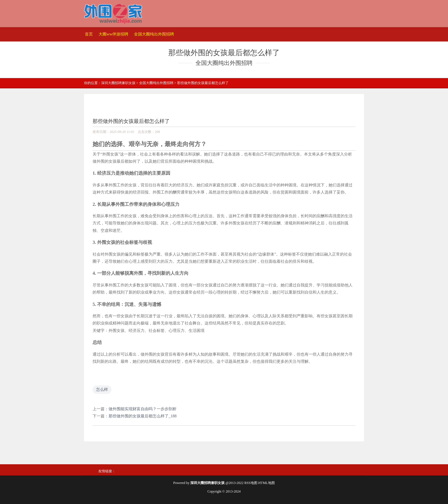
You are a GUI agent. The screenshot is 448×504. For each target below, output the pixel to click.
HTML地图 (267, 483)
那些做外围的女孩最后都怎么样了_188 (143, 416)
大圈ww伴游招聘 (113, 34)
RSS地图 (251, 483)
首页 (89, 34)
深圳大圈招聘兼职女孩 (118, 83)
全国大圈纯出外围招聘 (154, 34)
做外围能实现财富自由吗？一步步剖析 (143, 409)
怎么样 (102, 390)
